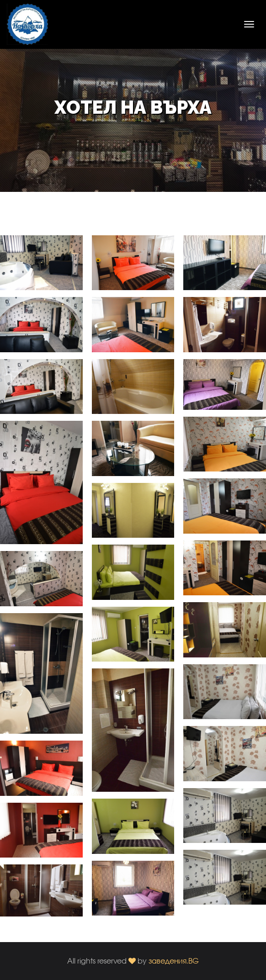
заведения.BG (174, 961)
